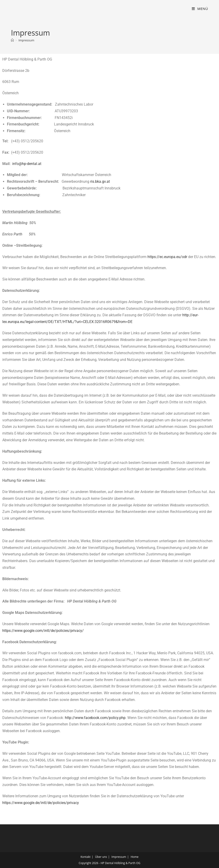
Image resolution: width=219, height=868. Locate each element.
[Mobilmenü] (200, 9)
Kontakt (85, 857)
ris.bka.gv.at (100, 181)
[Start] (12, 40)
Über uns (101, 857)
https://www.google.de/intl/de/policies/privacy (41, 803)
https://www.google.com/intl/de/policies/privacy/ (43, 631)
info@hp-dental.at (27, 164)
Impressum (26, 40)
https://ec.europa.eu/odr (167, 257)
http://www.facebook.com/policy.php (95, 718)
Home (135, 857)
